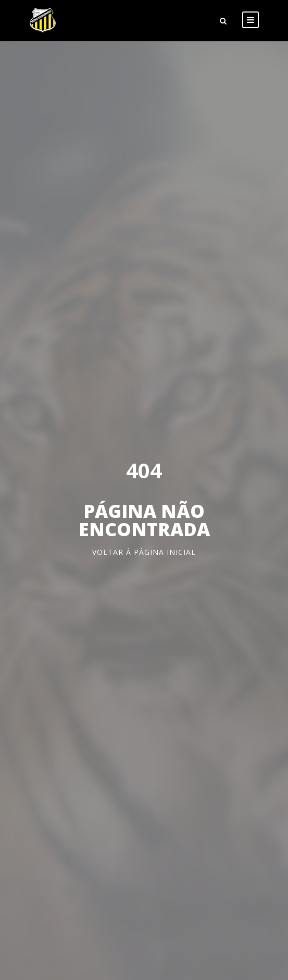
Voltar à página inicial (144, 552)
